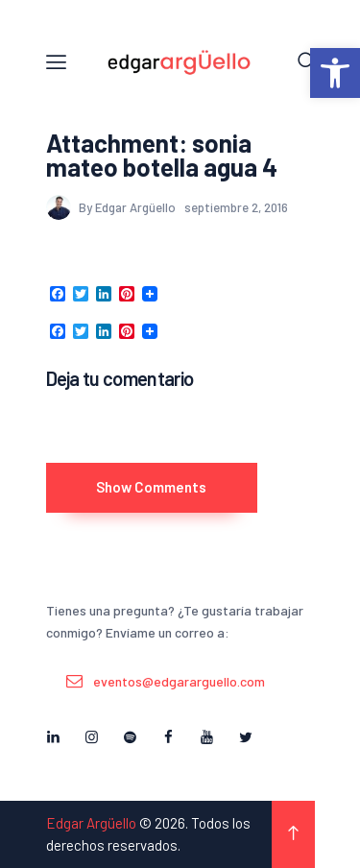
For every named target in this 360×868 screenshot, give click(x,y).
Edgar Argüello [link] (91, 823)
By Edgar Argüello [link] (112, 207)
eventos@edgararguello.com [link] (179, 681)
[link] (335, 73)
